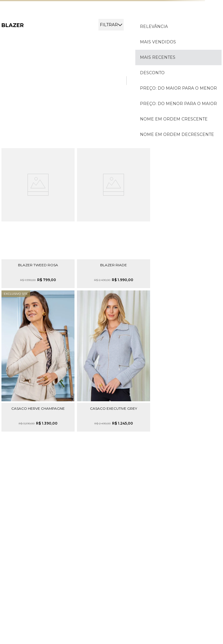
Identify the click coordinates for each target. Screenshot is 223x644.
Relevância (154, 26)
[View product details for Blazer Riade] (114, 218)
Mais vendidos (158, 42)
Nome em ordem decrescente (177, 134)
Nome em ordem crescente (174, 119)
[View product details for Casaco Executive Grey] (114, 361)
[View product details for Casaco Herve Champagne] (38, 361)
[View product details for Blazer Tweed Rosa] (38, 218)
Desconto (152, 73)
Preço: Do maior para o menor (178, 88)
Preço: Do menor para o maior (178, 104)
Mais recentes (158, 57)
